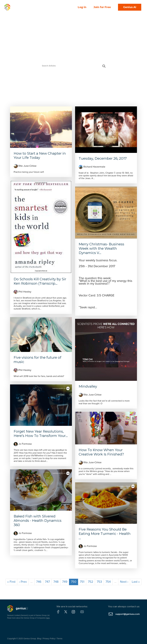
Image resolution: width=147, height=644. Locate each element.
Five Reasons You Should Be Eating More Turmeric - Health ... (105, 534)
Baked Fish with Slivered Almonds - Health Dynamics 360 (38, 521)
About (34, 16)
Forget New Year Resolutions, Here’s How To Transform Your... (41, 434)
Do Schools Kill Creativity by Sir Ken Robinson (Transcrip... (40, 281)
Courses (48, 10)
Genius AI (130, 7)
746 (39, 582)
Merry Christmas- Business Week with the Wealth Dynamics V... (101, 248)
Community (38, 4)
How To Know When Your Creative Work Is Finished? (101, 452)
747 (47, 582)
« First (11, 582)
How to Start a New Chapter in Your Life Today (40, 156)
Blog (39, 639)
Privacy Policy (49, 639)
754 (108, 582)
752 (91, 582)
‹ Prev (23, 582)
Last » (136, 582)
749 (65, 582)
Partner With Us (39, 22)
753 (99, 582)
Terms (60, 639)
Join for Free (102, 7)
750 (74, 582)
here (48, 618)
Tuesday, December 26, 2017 (103, 158)
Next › (124, 582)
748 (56, 582)
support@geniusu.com (128, 614)
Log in (82, 7)
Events (33, 10)
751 (82, 582)
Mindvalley (88, 386)
